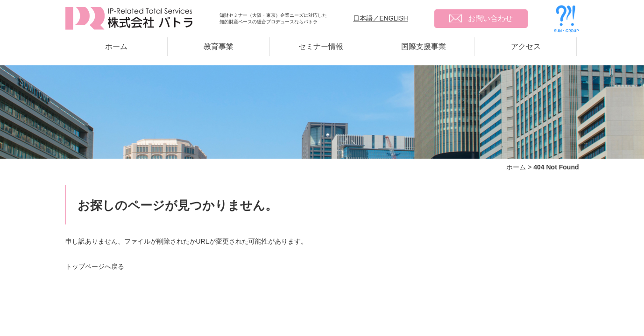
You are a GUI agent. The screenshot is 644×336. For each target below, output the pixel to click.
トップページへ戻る (95, 266)
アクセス (526, 46)
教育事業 (219, 46)
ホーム (116, 46)
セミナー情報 (321, 46)
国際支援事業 (424, 46)
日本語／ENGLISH (380, 18)
